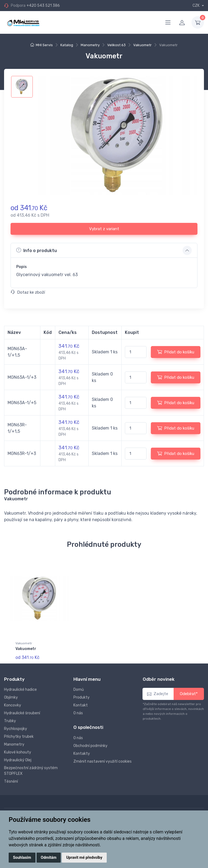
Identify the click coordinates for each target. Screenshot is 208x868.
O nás (78, 713)
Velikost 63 (116, 45)
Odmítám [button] (49, 857)
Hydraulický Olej (18, 760)
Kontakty (82, 753)
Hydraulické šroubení (22, 713)
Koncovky (13, 705)
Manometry (90, 45)
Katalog (67, 45)
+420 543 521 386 (43, 6)
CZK (196, 6)
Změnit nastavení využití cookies (103, 761)
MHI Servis (44, 45)
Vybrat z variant (104, 229)
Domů (79, 689)
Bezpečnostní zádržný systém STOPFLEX (31, 770)
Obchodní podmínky (90, 745)
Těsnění (11, 781)
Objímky (11, 697)
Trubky (10, 721)
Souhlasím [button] (22, 857)
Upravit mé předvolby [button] (84, 857)
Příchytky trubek (19, 736)
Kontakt (81, 705)
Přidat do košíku (176, 352)
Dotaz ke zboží (28, 292)
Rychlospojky (16, 728)
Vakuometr (142, 45)
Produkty (82, 697)
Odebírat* (189, 693)
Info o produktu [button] (37, 250)
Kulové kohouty (18, 752)
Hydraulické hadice (20, 689)
